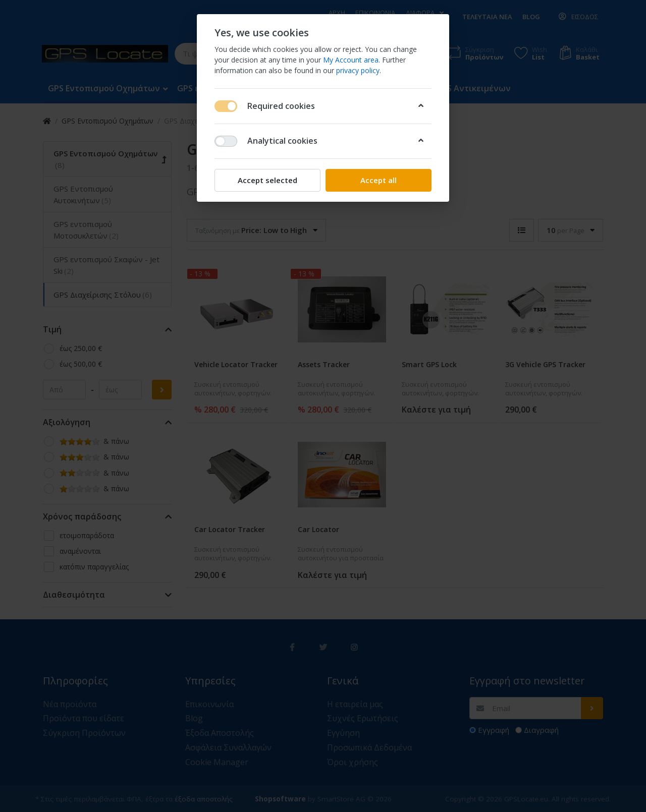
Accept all (379, 180)
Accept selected (267, 180)
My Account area (351, 60)
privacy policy (358, 70)
